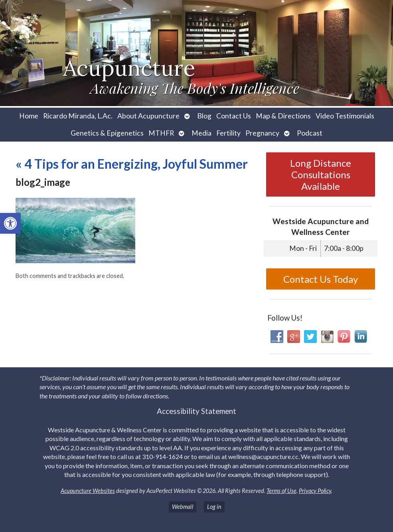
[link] (10, 223)
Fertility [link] (228, 133)
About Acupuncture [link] (148, 116)
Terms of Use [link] (281, 491)
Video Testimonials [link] (345, 116)
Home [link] (29, 116)
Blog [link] (204, 116)
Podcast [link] (310, 133)
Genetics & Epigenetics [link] (107, 133)
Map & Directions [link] (283, 116)
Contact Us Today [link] (321, 279)
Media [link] (201, 133)
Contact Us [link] (234, 116)
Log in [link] (214, 507)
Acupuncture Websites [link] (88, 491)
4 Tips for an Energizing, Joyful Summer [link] (132, 164)
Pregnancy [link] (262, 133)
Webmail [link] (183, 507)
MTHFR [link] (161, 133)
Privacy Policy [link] (315, 491)
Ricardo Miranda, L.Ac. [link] (78, 116)
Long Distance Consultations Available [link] (321, 174)
